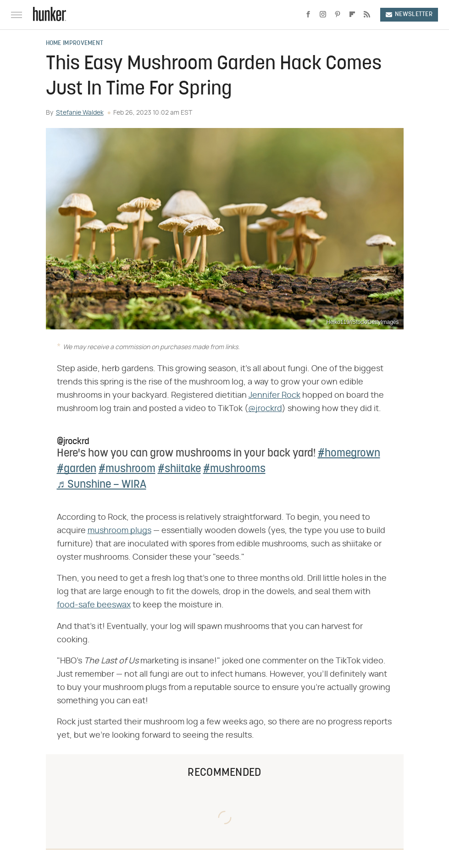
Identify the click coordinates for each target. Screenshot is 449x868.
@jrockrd (265, 409)
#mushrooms (234, 469)
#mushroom (127, 469)
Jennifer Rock (274, 395)
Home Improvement (75, 44)
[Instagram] (323, 15)
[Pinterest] (338, 15)
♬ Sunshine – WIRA (102, 485)
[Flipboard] (352, 15)
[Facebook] (308, 15)
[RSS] (367, 15)
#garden (77, 469)
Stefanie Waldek (80, 113)
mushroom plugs (119, 531)
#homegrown (349, 454)
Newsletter (409, 14)
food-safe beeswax (94, 605)
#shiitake (179, 469)
